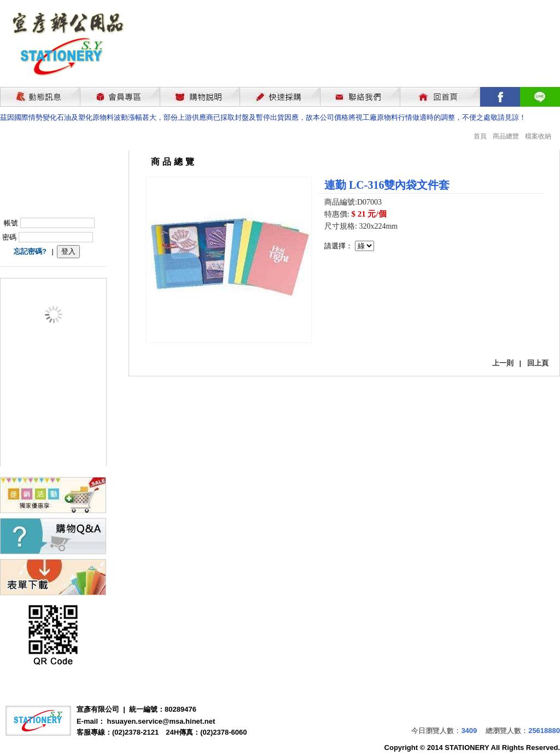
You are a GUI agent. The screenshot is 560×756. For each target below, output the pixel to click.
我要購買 (353, 280)
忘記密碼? (30, 251)
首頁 (480, 136)
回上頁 (538, 363)
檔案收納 (538, 136)
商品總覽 (506, 136)
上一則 (503, 363)
